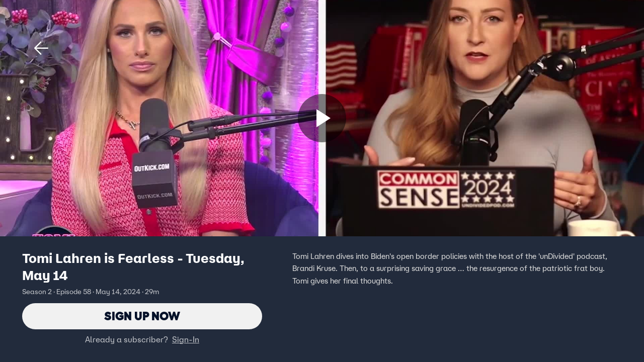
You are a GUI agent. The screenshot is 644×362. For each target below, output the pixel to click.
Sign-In (186, 339)
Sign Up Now (142, 316)
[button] (41, 48)
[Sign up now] (322, 118)
